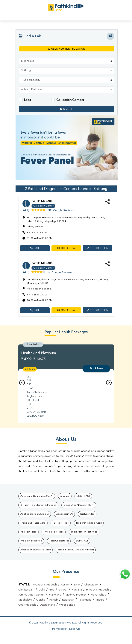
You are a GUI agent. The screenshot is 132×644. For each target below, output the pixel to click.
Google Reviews (63, 211)
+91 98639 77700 (37, 295)
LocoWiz (75, 629)
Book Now (96, 369)
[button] (35, 248)
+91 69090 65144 (37, 233)
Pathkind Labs (42, 201)
